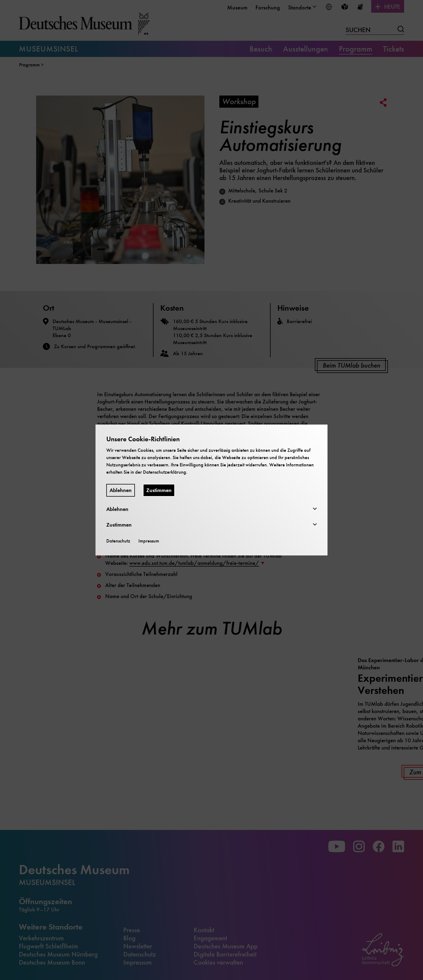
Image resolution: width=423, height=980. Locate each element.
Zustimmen (159, 490)
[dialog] (211, 490)
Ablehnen (121, 490)
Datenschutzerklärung (165, 472)
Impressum (149, 541)
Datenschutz (118, 541)
